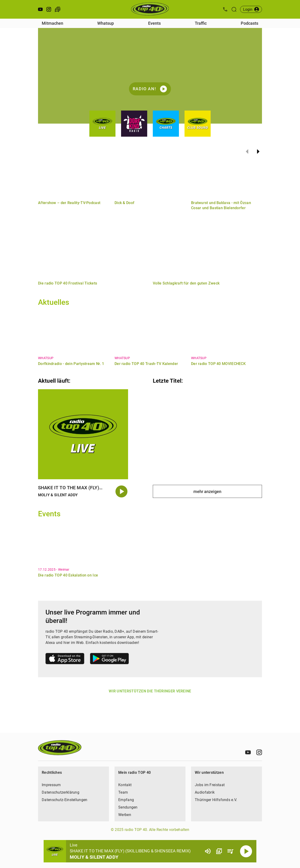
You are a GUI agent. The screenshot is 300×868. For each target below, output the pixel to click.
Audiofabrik (205, 792)
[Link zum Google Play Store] (109, 659)
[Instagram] (259, 752)
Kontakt (125, 785)
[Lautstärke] (208, 851)
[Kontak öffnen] (225, 9)
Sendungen (128, 807)
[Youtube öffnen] (40, 9)
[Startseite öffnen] (150, 9)
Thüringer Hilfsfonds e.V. (216, 800)
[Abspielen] (246, 851)
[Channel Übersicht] (219, 851)
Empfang (126, 800)
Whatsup (106, 23)
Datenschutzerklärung (61, 792)
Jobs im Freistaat (210, 785)
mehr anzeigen (207, 491)
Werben (125, 815)
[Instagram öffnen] (49, 9)
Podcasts (249, 23)
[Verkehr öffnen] (58, 9)
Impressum (51, 785)
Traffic (201, 23)
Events (154, 23)
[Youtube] (248, 752)
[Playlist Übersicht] (230, 851)
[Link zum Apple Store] (65, 659)
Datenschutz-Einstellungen (65, 800)
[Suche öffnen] (234, 9)
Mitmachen (52, 23)
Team (123, 792)
